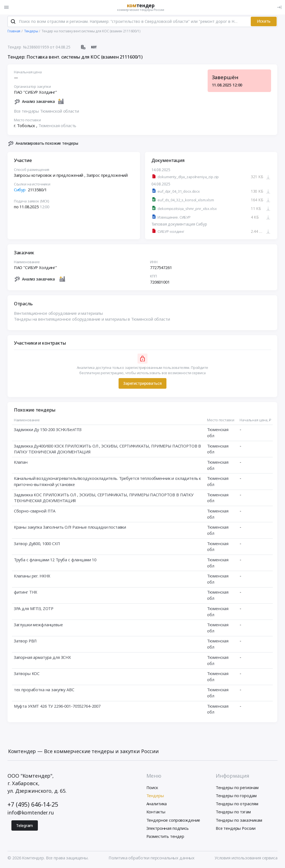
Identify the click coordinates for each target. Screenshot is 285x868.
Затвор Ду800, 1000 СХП (37, 544)
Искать (264, 22)
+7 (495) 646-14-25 (33, 805)
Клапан (21, 463)
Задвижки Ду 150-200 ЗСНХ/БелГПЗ (48, 430)
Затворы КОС (27, 674)
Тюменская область (57, 126)
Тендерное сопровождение (173, 821)
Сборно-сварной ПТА (35, 511)
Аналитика (157, 804)
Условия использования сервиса (246, 859)
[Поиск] (13, 22)
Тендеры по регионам (237, 788)
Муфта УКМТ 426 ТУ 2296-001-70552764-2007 (57, 707)
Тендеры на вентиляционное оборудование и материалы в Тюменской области (92, 320)
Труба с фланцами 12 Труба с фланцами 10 (55, 560)
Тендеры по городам (236, 796)
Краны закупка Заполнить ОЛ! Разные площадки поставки (70, 528)
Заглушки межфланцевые (38, 625)
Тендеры (155, 796)
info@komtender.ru (31, 813)
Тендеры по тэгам (233, 813)
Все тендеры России (236, 829)
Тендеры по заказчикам (239, 821)
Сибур (20, 190)
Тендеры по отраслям (237, 804)
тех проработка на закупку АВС (44, 690)
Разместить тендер (165, 837)
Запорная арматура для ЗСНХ (42, 658)
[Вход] (279, 7)
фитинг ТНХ (26, 593)
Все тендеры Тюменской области (46, 112)
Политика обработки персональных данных (152, 859)
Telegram (24, 826)
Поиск (152, 788)
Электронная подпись (168, 829)
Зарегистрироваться (142, 384)
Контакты (156, 813)
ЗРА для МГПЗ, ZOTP (34, 609)
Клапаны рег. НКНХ (32, 576)
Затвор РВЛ (25, 642)
